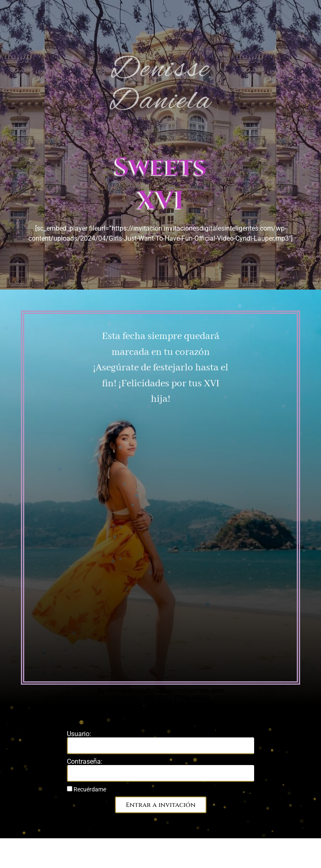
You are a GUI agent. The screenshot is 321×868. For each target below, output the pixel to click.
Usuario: (79, 734)
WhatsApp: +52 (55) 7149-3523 (161, 334)
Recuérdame (87, 789)
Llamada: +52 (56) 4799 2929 (161, 327)
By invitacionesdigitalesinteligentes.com (160, 319)
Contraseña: (85, 762)
